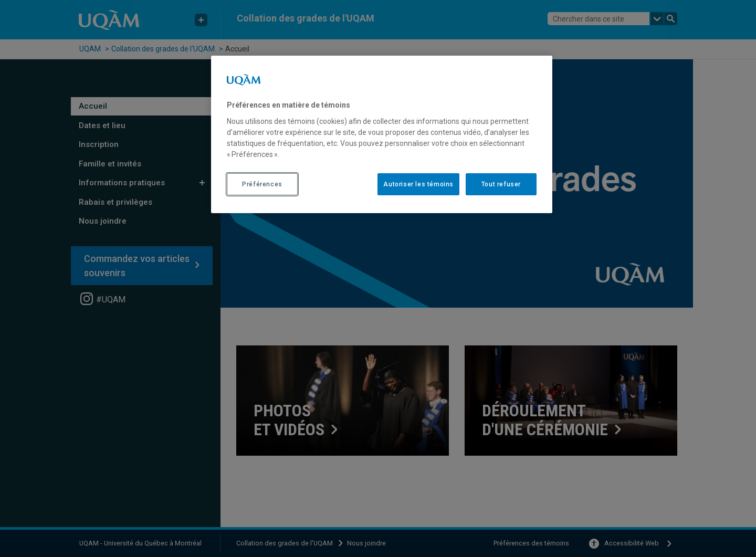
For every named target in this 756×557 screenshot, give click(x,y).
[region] (382, 134)
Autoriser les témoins (418, 184)
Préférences (262, 184)
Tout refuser (501, 184)
